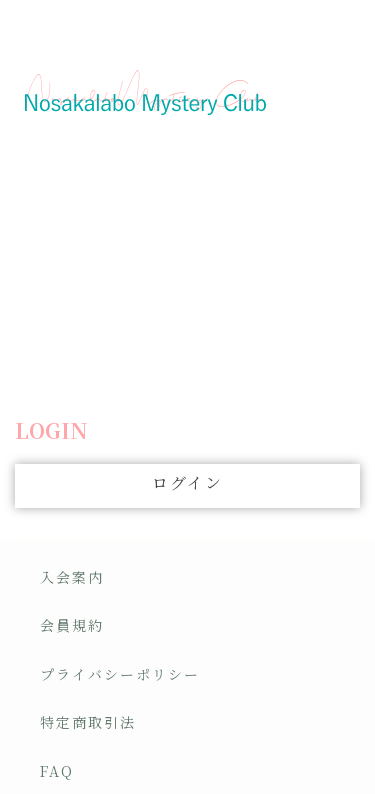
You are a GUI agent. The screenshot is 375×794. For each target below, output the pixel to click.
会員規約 (72, 625)
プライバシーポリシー (120, 674)
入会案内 (72, 577)
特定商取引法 (88, 722)
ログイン (187, 482)
